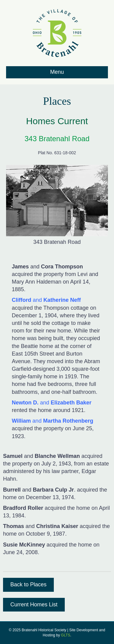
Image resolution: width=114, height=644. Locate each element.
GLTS (66, 635)
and (46, 300)
